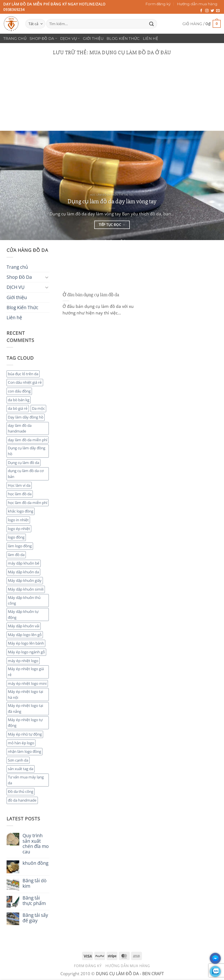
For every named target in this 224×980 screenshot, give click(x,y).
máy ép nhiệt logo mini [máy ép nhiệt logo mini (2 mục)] (27, 683)
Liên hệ (150, 38)
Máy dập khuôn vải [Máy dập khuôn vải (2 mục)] (24, 626)
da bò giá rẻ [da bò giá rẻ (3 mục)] (18, 408)
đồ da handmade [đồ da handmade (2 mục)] (22, 800)
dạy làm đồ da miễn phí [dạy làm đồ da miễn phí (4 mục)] (28, 440)
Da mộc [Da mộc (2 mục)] (38, 408)
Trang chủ (15, 38)
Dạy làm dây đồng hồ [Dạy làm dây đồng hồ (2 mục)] (26, 417)
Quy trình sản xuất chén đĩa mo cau (36, 844)
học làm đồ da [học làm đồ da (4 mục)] (20, 494)
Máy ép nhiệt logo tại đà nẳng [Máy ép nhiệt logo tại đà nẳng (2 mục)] (25, 708)
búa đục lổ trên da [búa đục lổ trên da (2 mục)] (23, 374)
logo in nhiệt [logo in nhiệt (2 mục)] (18, 520)
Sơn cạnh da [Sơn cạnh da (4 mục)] (18, 760)
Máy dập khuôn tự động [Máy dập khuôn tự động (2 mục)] (23, 614)
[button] (202, 24)
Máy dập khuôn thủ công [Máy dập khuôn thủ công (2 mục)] (24, 600)
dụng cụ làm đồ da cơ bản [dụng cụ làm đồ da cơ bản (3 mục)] (26, 474)
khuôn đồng (35, 863)
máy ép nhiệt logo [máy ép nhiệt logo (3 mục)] (23, 661)
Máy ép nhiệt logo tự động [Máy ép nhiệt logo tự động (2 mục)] (25, 723)
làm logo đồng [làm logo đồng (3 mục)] (20, 546)
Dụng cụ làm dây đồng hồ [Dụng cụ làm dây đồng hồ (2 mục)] (27, 451)
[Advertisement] (112, 98)
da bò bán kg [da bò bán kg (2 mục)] (19, 400)
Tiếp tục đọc (112, 225)
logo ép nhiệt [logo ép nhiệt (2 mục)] (19, 529)
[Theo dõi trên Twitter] (212, 11)
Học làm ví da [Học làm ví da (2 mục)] (19, 485)
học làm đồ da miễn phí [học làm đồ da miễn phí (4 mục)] (28, 503)
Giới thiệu (93, 38)
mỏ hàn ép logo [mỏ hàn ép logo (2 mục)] (21, 743)
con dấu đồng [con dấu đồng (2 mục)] (19, 391)
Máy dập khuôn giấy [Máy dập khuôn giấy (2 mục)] (25, 580)
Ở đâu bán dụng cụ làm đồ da (91, 295)
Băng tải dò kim (35, 883)
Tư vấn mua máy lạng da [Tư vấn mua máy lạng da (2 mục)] (26, 780)
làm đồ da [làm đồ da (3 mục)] (16, 555)
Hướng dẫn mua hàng (197, 4)
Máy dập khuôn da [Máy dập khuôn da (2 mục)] (23, 572)
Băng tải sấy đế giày (35, 918)
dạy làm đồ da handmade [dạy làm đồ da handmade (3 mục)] (20, 428)
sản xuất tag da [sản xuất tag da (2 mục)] (21, 769)
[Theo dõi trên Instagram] (207, 11)
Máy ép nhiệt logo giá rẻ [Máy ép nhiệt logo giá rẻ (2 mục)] (26, 672)
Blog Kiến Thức (123, 38)
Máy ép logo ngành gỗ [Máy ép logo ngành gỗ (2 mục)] (26, 652)
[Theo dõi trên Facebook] (201, 11)
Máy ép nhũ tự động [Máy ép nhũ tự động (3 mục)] (25, 734)
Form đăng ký (158, 4)
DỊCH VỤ (70, 38)
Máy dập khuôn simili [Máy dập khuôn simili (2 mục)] (26, 589)
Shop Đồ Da (43, 38)
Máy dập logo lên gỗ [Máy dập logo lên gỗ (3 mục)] (25, 635)
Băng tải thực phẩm (34, 901)
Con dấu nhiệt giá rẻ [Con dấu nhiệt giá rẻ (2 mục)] (25, 382)
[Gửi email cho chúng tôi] (218, 11)
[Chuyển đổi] (47, 277)
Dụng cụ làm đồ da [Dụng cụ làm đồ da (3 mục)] (24, 463)
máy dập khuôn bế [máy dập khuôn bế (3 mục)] (24, 563)
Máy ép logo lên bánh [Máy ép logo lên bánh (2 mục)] (26, 643)
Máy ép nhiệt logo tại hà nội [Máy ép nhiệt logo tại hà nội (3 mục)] (25, 694)
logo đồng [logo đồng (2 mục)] (16, 537)
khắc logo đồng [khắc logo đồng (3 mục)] (21, 511)
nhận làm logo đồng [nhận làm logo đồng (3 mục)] (24, 751)
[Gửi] (152, 24)
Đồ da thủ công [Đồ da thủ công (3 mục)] (21, 791)
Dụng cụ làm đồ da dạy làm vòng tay (112, 201)
